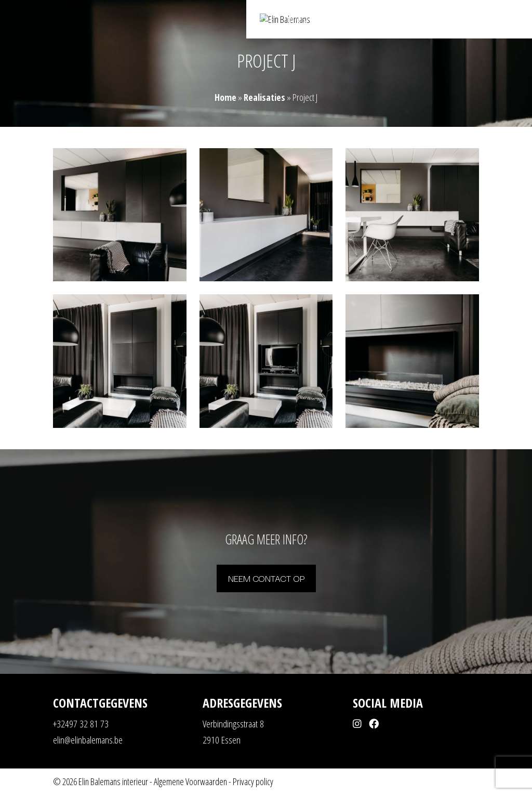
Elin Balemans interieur (113, 781)
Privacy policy (253, 781)
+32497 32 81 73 (81, 724)
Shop (435, 20)
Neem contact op (266, 578)
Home (266, 20)
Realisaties (304, 20)
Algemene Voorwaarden (190, 781)
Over (408, 20)
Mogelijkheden (355, 20)
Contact (468, 20)
